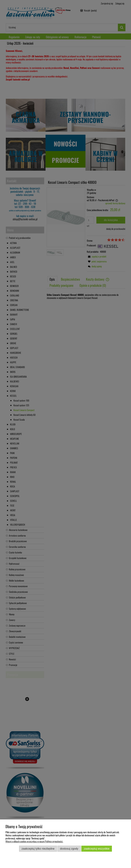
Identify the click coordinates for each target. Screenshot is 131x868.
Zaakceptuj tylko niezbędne (38, 849)
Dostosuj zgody (69, 849)
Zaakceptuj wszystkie (97, 849)
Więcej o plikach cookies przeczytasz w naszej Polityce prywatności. (34, 841)
